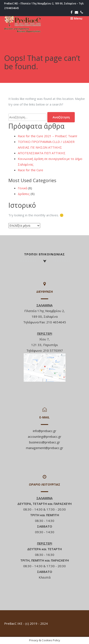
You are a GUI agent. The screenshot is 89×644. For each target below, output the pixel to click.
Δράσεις (24, 194)
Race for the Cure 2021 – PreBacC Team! (47, 136)
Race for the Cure (30, 170)
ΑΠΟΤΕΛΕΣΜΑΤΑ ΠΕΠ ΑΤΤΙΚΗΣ (42, 153)
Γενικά (23, 188)
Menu (76, 18)
